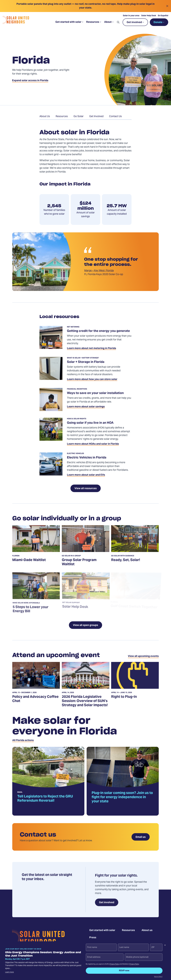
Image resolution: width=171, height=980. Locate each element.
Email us (141, 837)
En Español (164, 18)
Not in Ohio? (158, 977)
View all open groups (85, 625)
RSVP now (124, 971)
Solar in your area (132, 18)
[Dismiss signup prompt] (165, 946)
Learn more (9, 972)
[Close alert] (167, 6)
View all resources (86, 489)
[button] (119, 24)
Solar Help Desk (149, 18)
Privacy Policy (114, 964)
